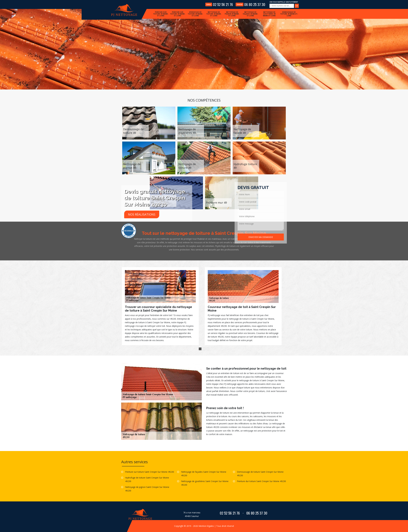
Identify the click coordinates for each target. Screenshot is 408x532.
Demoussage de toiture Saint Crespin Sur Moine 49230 (260, 474)
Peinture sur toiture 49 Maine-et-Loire (178, 14)
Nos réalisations (142, 214)
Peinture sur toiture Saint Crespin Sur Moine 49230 (150, 472)
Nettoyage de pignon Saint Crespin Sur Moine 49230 (147, 489)
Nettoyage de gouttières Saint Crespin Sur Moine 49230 (205, 483)
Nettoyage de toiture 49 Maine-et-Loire (214, 14)
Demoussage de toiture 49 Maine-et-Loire (289, 14)
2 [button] (204, 349)
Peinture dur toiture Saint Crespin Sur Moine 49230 (261, 481)
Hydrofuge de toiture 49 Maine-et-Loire (195, 14)
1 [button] (200, 349)
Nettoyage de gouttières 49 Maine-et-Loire (269, 14)
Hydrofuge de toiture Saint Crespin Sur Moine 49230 (147, 479)
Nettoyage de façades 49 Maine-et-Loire (250, 14)
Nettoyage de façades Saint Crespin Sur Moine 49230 (204, 474)
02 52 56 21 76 (219, 4)
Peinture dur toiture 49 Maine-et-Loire (161, 14)
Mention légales (206, 526)
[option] (160, 306)
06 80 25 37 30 (250, 4)
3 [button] (208, 349)
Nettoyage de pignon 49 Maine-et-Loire (232, 14)
